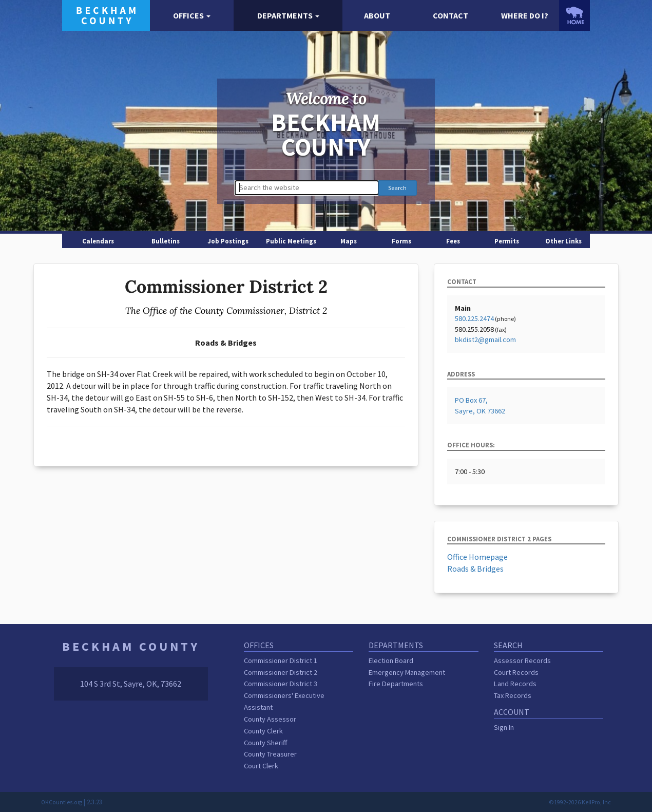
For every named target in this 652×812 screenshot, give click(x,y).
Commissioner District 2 (281, 672)
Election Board (391, 660)
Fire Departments (396, 684)
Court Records (516, 672)
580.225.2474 (474, 318)
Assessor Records (522, 660)
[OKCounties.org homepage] (574, 15)
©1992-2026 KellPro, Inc (580, 802)
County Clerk (263, 731)
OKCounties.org (62, 802)
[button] (192, 16)
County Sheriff (265, 743)
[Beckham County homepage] (106, 14)
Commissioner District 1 (281, 660)
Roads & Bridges (475, 569)
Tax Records (513, 695)
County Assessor (270, 719)
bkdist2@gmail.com (485, 339)
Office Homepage (477, 557)
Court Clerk (261, 766)
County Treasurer (270, 754)
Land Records (515, 684)
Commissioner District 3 (281, 684)
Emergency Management (407, 672)
